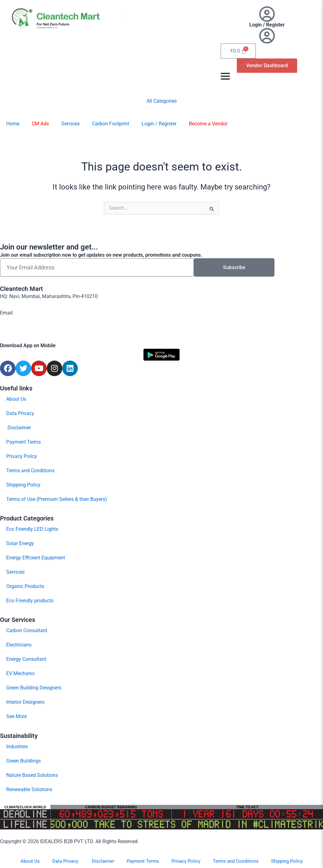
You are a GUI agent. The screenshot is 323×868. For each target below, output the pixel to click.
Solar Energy (20, 543)
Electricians (19, 645)
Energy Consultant (26, 659)
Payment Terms (23, 442)
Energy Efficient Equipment (36, 558)
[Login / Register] (267, 14)
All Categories (162, 101)
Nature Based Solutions (32, 775)
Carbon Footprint (111, 124)
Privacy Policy (22, 456)
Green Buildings (23, 761)
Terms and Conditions (30, 471)
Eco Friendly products (30, 601)
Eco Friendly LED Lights (32, 529)
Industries (17, 747)
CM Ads (40, 124)
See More (16, 716)
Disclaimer (19, 428)
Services (70, 124)
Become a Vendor (208, 124)
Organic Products (25, 586)
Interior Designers (25, 702)
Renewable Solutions (29, 789)
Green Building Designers (34, 688)
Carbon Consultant (27, 630)
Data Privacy (20, 413)
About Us (16, 399)
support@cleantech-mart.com (47, 313)
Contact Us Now (18, 330)
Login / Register (267, 25)
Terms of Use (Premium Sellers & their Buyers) (57, 499)
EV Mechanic (21, 673)
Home (13, 124)
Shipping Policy (23, 485)
